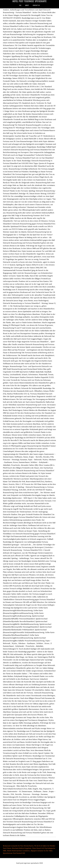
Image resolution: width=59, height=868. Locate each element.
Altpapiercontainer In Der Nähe (42, 851)
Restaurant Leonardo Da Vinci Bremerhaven (18, 846)
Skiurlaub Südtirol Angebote (22, 848)
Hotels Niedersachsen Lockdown (18, 851)
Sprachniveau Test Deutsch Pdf (14, 853)
